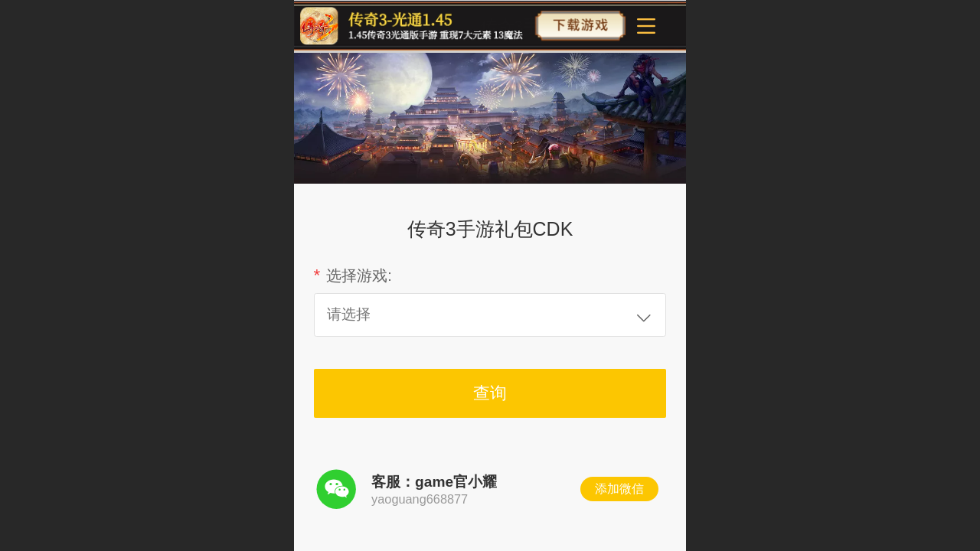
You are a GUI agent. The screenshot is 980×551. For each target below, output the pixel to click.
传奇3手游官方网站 (552, 26)
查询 (490, 393)
